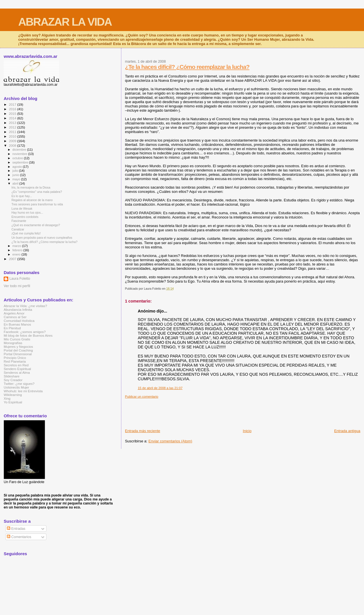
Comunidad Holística (19, 321)
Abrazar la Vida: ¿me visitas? (25, 306)
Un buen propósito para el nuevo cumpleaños (42, 238)
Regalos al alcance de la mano (32, 200)
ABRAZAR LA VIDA (65, 22)
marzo (17, 246)
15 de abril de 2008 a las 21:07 (160, 388)
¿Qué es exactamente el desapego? (36, 225)
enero (17, 254)
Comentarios (19, 537)
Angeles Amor (14, 313)
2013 (13, 123)
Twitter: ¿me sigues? (19, 384)
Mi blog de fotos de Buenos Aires (28, 335)
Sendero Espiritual (17, 369)
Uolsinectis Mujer (16, 387)
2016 (13, 109)
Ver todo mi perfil (17, 286)
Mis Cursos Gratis (17, 339)
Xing (7, 398)
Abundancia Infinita (18, 309)
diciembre (20, 150)
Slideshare (12, 376)
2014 (13, 118)
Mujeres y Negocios (18, 347)
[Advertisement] (229, 411)
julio (16, 171)
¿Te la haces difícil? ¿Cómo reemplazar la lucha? (187, 67)
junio (16, 175)
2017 (13, 104)
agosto (18, 167)
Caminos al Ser (15, 317)
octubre (18, 158)
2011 (13, 132)
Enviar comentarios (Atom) (170, 441)
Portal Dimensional (18, 354)
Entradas (16, 529)
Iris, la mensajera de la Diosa (31, 187)
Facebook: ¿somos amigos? (25, 332)
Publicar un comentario (142, 397)
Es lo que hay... (22, 196)
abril (16, 183)
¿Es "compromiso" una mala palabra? (37, 192)
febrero (18, 250)
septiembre (21, 162)
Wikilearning (13, 395)
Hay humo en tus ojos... (27, 213)
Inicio (247, 431)
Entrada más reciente (143, 431)
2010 (13, 136)
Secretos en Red (16, 365)
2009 (13, 141)
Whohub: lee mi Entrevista (23, 391)
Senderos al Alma (17, 372)
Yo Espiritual (13, 402)
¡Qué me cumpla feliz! (26, 233)
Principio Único (15, 358)
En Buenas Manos (17, 324)
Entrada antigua (347, 431)
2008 (13, 145)
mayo (17, 179)
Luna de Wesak (22, 209)
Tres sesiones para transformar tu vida (37, 204)
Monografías (13, 343)
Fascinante (19, 221)
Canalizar (18, 229)
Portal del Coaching (18, 350)
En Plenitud (12, 328)
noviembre (20, 154)
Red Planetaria (15, 361)
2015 (13, 114)
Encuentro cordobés (25, 217)
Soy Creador (13, 380)
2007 (13, 259)
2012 (13, 127)
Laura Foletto (20, 279)
